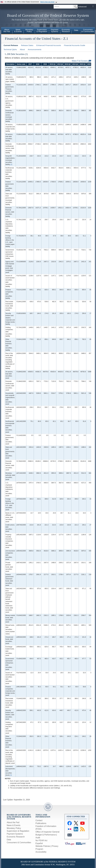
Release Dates (27, 45)
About (22, 49)
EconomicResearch (66, 30)
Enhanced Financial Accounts (49, 45)
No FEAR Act (41, 840)
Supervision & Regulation (18, 831)
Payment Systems (15, 834)
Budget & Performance (46, 835)
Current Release (11, 45)
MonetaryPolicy (29, 30)
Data (76, 30)
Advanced (82, 7)
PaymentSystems (55, 30)
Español (39, 843)
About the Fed (13, 822)
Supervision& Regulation (42, 30)
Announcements (34, 49)
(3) (11, 775)
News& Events (18, 30)
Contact (39, 820)
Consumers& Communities (88, 30)
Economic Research (16, 837)
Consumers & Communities (19, 842)
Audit (38, 838)
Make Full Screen (82, 61)
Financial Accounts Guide (75, 45)
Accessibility (41, 852)
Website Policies (43, 846)
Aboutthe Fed (7, 30)
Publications (41, 823)
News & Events (13, 825)
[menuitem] (7, 31)
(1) (26, 54)
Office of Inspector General (47, 832)
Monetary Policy (14, 828)
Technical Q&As (10, 49)
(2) (11, 164)
